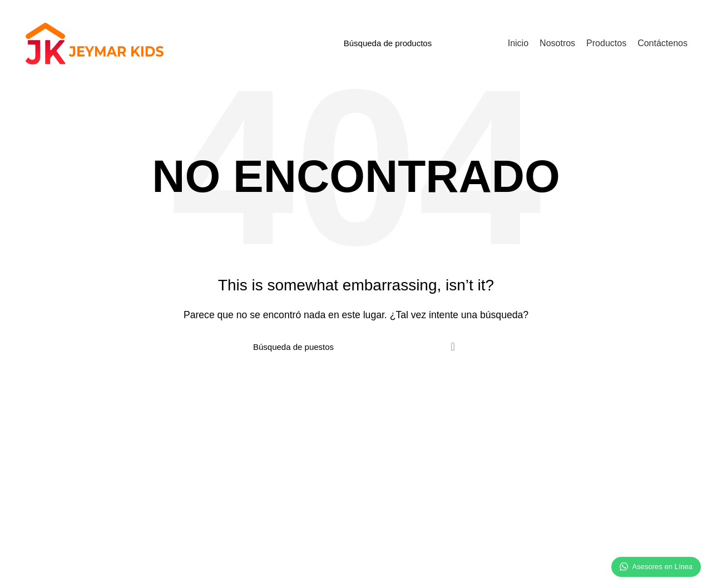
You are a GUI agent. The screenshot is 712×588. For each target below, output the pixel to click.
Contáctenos (392, 441)
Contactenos (215, 517)
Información (221, 441)
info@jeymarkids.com (399, 479)
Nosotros (47, 441)
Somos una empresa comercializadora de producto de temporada (96, 465)
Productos (211, 498)
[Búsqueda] (416, 43)
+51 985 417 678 (391, 460)
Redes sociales (565, 441)
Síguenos (547, 460)
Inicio (202, 460)
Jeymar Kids (80, 572)
